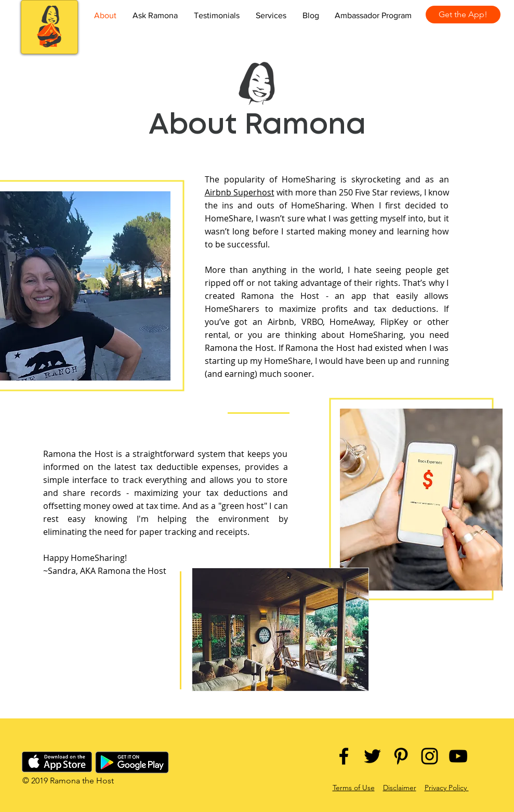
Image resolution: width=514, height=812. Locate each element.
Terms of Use (354, 788)
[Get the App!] (463, 15)
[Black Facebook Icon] (344, 756)
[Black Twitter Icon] (372, 756)
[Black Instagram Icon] (430, 756)
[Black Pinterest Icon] (401, 756)
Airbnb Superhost (240, 192)
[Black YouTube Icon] (458, 756)
